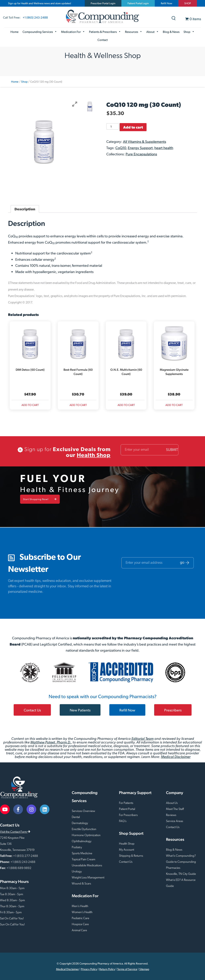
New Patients (80, 710)
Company (175, 793)
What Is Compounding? (181, 856)
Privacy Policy (89, 969)
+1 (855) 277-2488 (26, 856)
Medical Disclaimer (176, 756)
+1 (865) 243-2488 (35, 17)
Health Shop (94, 456)
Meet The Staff (175, 809)
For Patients (126, 803)
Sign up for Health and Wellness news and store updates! (40, 3)
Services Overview (83, 811)
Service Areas (175, 821)
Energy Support (140, 148)
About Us (172, 803)
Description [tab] (25, 209)
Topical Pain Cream (84, 860)
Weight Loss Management (88, 878)
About (153, 32)
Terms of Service (127, 969)
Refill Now (167, 3)
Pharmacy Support (135, 793)
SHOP (188, 3)
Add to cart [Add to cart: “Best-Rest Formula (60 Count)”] (78, 405)
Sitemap (144, 969)
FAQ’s (123, 821)
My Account (127, 850)
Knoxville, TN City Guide (181, 874)
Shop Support (131, 833)
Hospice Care (80, 924)
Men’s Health (80, 906)
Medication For (73, 32)
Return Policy (107, 969)
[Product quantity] (113, 126)
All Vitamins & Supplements (145, 141)
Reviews (171, 815)
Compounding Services (40, 32)
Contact (103, 40)
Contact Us (32, 710)
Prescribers (173, 710)
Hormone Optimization (86, 835)
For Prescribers (128, 815)
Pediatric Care (80, 918)
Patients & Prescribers (105, 32)
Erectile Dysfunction (84, 829)
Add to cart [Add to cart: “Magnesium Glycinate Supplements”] (174, 405)
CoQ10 (121, 148)
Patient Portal (127, 809)
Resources (134, 32)
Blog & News (171, 32)
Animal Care (79, 931)
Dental (76, 817)
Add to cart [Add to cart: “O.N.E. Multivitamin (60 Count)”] (126, 405)
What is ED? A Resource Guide (181, 883)
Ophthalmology (82, 841)
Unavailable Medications (87, 866)
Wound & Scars (81, 884)
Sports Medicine (82, 854)
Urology (77, 872)
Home (14, 32)
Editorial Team (142, 738)
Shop (189, 32)
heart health (164, 148)
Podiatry (77, 848)
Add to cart (133, 127)
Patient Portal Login (138, 3)
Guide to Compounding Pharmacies (181, 865)
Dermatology (80, 823)
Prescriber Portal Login (103, 3)
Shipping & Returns (131, 856)
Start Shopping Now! (40, 499)
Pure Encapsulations (141, 154)
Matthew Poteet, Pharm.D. (51, 742)
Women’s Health (82, 912)
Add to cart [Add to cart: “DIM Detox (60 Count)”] (30, 405)
